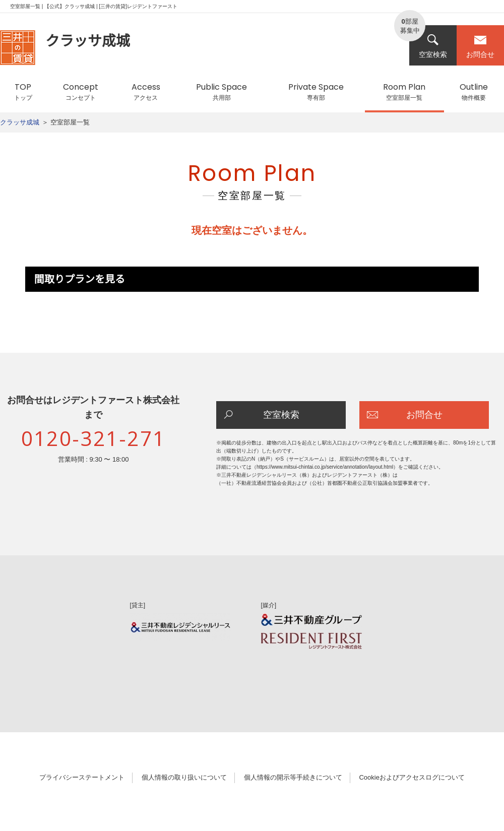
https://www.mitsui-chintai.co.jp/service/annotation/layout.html (325, 467)
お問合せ (480, 46)
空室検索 (433, 46)
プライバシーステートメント (82, 777)
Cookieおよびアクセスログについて (412, 777)
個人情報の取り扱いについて (184, 777)
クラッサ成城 (20, 122)
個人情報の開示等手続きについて (293, 777)
